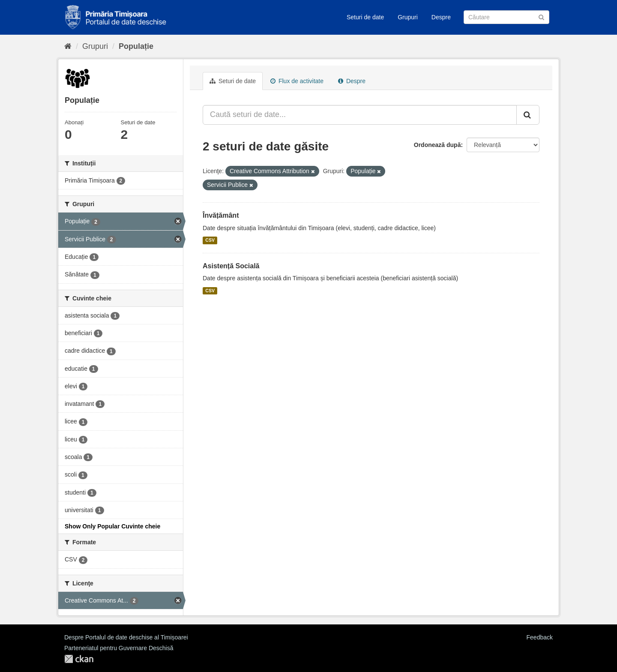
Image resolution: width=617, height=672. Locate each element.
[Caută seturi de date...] (360, 115)
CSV (210, 240)
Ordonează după (437, 145)
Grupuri (408, 17)
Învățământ (221, 215)
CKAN (79, 659)
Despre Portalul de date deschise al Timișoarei (126, 637)
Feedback (540, 637)
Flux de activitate (297, 81)
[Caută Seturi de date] (506, 17)
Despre (441, 17)
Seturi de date (365, 17)
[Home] (68, 46)
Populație (136, 46)
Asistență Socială (231, 266)
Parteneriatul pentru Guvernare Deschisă (119, 648)
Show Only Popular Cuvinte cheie (112, 526)
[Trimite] (541, 16)
